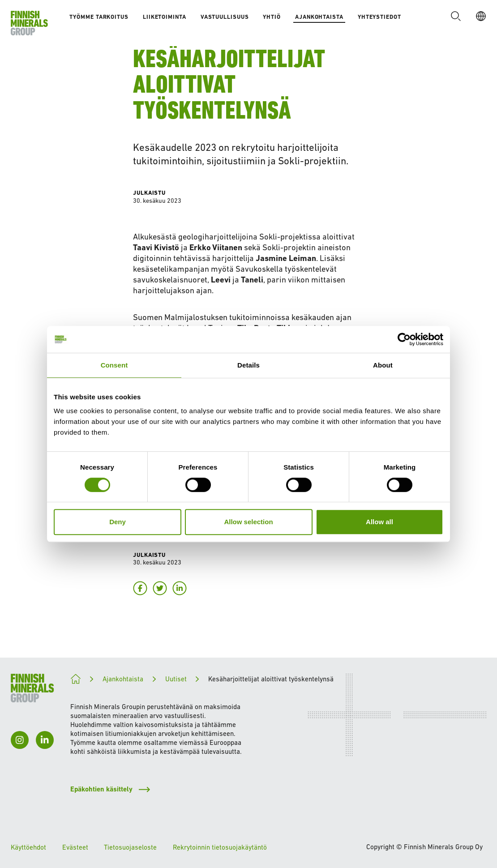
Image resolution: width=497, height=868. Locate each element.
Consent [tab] (114, 365)
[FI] (481, 16)
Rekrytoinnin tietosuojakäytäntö (220, 847)
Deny (118, 522)
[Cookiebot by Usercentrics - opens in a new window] (404, 339)
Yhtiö (272, 17)
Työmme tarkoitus (99, 17)
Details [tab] (248, 365)
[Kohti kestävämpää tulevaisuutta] (76, 679)
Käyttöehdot (28, 847)
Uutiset (176, 679)
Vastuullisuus (225, 17)
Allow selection (248, 522)
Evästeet (75, 847)
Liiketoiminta (165, 17)
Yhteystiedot (379, 17)
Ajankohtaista (319, 17)
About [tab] (383, 365)
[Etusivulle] (29, 23)
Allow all (379, 522)
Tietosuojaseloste (130, 847)
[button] (456, 16)
